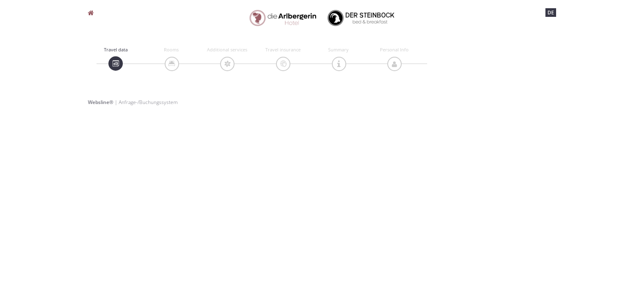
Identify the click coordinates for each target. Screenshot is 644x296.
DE (551, 13)
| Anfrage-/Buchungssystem (133, 102)
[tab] (116, 64)
